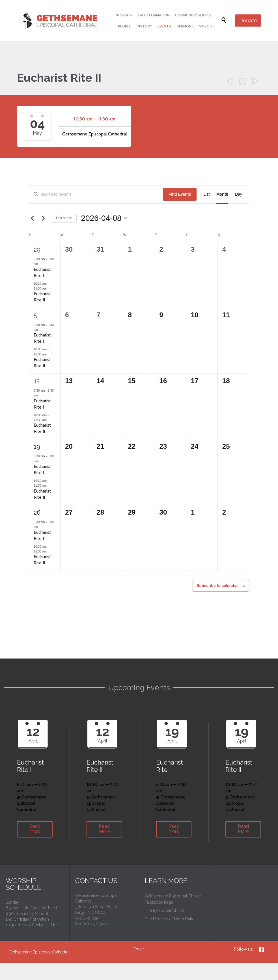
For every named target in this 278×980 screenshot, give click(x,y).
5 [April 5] (35, 315)
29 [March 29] (37, 249)
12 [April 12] (37, 381)
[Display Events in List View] (206, 194)
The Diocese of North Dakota (171, 919)
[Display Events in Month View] (222, 194)
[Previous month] (32, 218)
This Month (64, 218)
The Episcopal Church (165, 910)
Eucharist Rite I (42, 338)
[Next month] (43, 218)
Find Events (180, 194)
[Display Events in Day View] (239, 194)
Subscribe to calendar (217, 586)
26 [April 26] (37, 512)
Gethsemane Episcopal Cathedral (39, 952)
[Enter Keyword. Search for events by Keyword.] (96, 194)
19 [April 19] (37, 446)
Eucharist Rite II (42, 297)
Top (137, 949)
